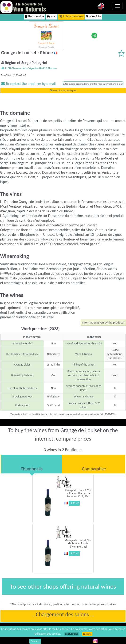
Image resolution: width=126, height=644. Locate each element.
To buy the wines (71, 16)
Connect (35, 641)
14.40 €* (74, 503)
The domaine (34, 16)
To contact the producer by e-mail (28, 84)
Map (52, 16)
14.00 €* (74, 553)
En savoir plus (72, 634)
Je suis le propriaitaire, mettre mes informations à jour (93, 84)
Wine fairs (94, 16)
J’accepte (87, 634)
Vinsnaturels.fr (24, 7)
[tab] (32, 464)
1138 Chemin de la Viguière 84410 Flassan (29, 68)
